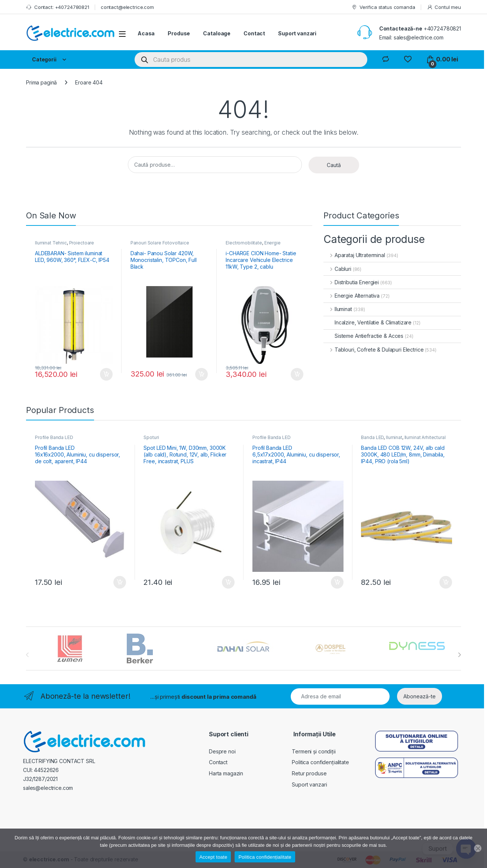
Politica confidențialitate (320, 762)
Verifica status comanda (383, 7)
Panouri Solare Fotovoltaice (160, 243)
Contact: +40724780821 (58, 7)
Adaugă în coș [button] (106, 374)
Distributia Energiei (351, 282)
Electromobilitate (244, 243)
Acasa (146, 33)
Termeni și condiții (314, 751)
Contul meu (444, 7)
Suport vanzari (297, 33)
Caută (334, 165)
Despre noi (222, 751)
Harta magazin (226, 773)
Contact (254, 33)
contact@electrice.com (127, 7)
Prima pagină (41, 82)
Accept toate (213, 857)
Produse (179, 33)
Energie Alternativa (351, 296)
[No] (478, 848)
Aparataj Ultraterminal (354, 255)
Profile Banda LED (54, 437)
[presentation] (459, 655)
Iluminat (338, 309)
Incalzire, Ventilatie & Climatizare (367, 322)
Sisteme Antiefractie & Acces (363, 336)
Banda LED (372, 437)
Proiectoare (82, 243)
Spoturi (151, 437)
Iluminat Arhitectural (425, 437)
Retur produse (309, 773)
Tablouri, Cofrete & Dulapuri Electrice (374, 350)
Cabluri (337, 269)
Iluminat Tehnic (51, 243)
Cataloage (217, 33)
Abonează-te (420, 696)
